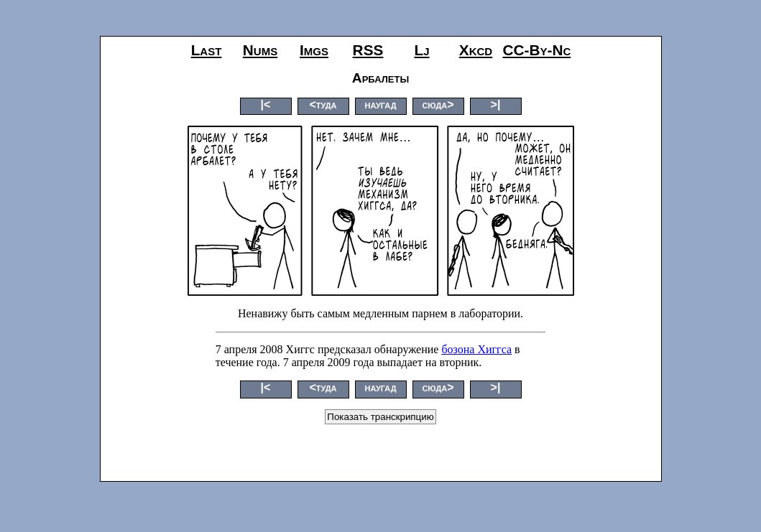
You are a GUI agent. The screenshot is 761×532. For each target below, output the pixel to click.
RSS (368, 50)
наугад (380, 104)
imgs (314, 50)
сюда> (438, 104)
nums (260, 50)
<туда (323, 104)
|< (266, 104)
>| (496, 104)
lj (421, 50)
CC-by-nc (537, 50)
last (207, 50)
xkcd (476, 50)
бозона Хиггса (476, 349)
